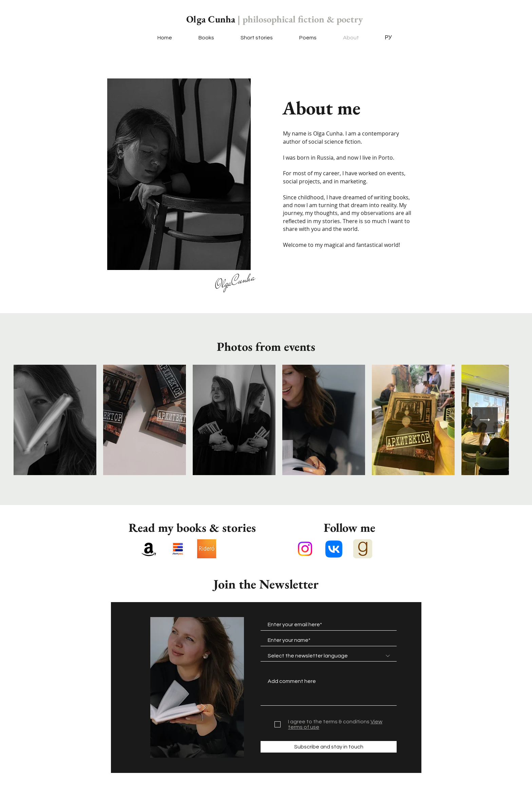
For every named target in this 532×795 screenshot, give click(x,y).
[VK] (334, 549)
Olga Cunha (274, 19)
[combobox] (329, 656)
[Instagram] (305, 549)
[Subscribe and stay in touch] (329, 747)
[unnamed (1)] (178, 549)
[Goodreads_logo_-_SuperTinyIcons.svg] (363, 549)
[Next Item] (485, 420)
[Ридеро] (207, 549)
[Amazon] (149, 549)
